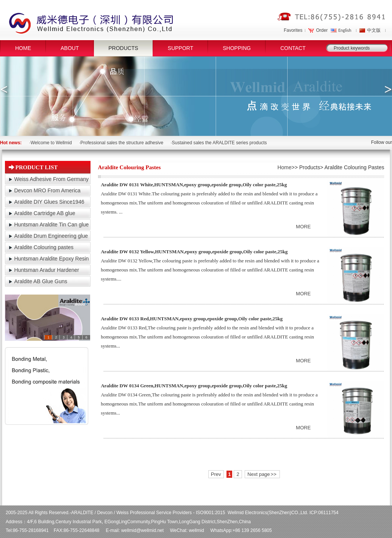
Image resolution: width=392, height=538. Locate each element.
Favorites (293, 30)
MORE (303, 227)
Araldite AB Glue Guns (41, 281)
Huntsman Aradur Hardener (47, 270)
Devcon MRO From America (48, 190)
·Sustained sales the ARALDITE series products (219, 143)
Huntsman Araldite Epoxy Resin (52, 259)
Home (284, 167)
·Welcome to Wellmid (50, 143)
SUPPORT (180, 48)
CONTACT (293, 48)
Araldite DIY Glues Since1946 (49, 202)
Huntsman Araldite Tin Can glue (52, 225)
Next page (262, 474)
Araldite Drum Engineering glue (51, 236)
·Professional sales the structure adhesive (121, 143)
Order (322, 30)
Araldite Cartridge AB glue (45, 213)
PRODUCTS (123, 48)
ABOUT (70, 48)
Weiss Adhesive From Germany (52, 179)
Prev (216, 474)
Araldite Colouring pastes (44, 247)
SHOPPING (237, 48)
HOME (23, 48)
